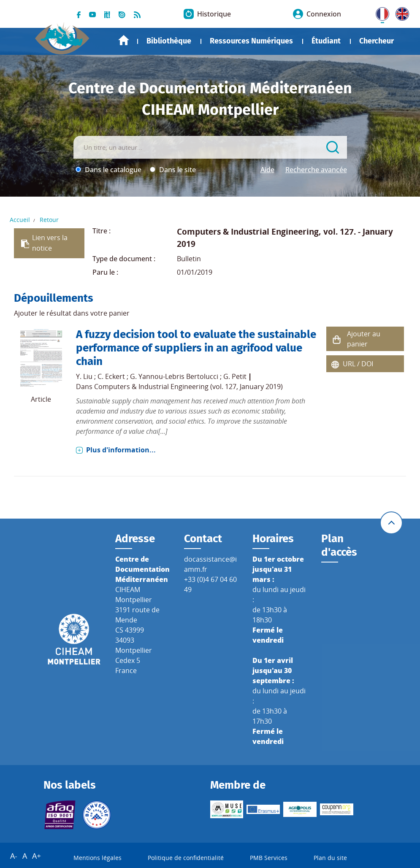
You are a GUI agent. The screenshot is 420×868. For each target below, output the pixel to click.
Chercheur (377, 41)
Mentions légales (98, 858)
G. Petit (235, 376)
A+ (37, 856)
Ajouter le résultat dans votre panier (72, 313)
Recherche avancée (316, 170)
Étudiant (326, 41)
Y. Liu (84, 376)
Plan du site (330, 858)
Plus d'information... (121, 450)
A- (14, 856)
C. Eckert (111, 376)
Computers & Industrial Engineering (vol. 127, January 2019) (188, 387)
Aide (267, 170)
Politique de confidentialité (186, 858)
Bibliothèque (169, 41)
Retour (49, 220)
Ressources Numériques (251, 41)
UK (400, 12)
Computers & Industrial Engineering (248, 231)
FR (379, 12)
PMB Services (269, 858)
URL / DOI (358, 364)
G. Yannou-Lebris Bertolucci (174, 376)
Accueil (124, 40)
